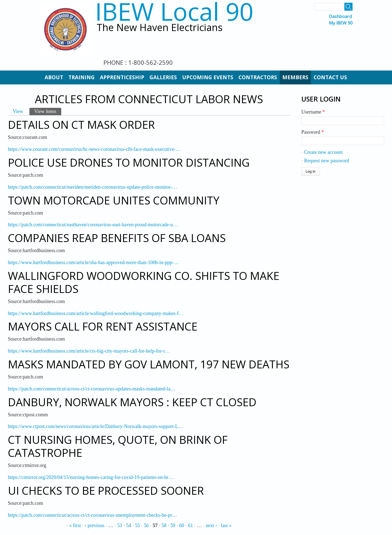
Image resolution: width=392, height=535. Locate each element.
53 (120, 525)
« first (75, 525)
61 (191, 525)
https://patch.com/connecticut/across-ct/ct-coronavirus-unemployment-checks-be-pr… (92, 515)
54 (128, 525)
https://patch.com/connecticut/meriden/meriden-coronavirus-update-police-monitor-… (93, 187)
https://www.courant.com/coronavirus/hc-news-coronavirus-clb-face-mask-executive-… (94, 149)
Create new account (323, 152)
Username (313, 112)
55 (137, 525)
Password (313, 132)
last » (226, 525)
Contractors (258, 77)
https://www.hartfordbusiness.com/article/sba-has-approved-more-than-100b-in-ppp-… (93, 262)
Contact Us (330, 77)
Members (295, 77)
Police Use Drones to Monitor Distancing (129, 162)
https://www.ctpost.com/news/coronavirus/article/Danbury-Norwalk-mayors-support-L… (96, 426)
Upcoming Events (208, 77)
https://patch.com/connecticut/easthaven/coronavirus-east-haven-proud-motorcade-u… (93, 225)
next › (211, 525)
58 (164, 525)
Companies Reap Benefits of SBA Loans (117, 238)
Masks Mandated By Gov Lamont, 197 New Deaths (149, 364)
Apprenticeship (122, 77)
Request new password (327, 161)
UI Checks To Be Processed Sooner (106, 490)
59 (173, 525)
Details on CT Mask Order (81, 125)
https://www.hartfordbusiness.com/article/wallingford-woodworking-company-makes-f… (96, 313)
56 (146, 525)
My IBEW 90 (341, 23)
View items (48, 111)
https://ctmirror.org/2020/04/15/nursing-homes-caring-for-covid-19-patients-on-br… (91, 477)
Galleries (163, 77)
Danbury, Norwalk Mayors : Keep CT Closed (132, 402)
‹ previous (94, 525)
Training (82, 77)
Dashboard (341, 16)
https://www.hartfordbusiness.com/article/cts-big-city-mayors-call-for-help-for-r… (89, 351)
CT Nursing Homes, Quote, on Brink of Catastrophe (118, 446)
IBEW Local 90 (174, 11)
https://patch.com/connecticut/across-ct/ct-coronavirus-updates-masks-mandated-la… (92, 389)
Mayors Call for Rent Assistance (103, 326)
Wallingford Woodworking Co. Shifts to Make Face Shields (144, 282)
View (18, 111)
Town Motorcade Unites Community (114, 200)
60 (182, 525)
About (54, 77)
